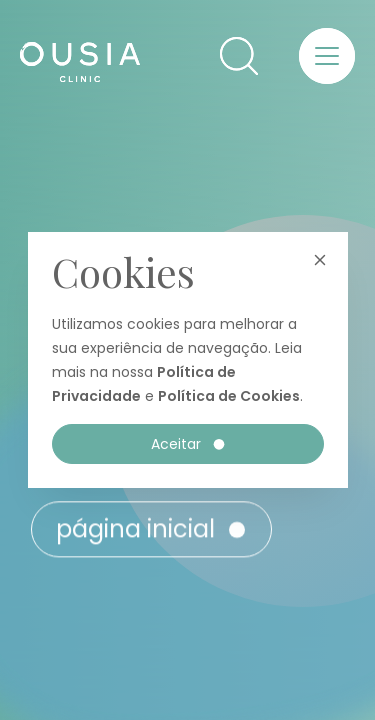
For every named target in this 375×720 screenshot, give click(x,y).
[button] (239, 56)
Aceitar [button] (189, 444)
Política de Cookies (229, 396)
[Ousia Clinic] (80, 67)
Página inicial (152, 537)
